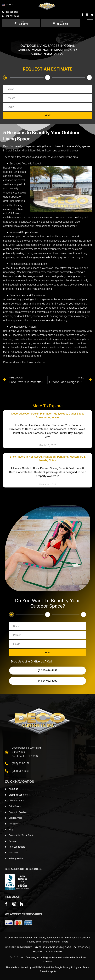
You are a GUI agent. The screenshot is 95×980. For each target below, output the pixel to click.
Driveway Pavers (70, 938)
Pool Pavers (39, 938)
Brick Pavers (42, 942)
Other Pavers (61, 942)
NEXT (48, 115)
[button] (90, 23)
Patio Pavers (53, 938)
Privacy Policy (70, 967)
